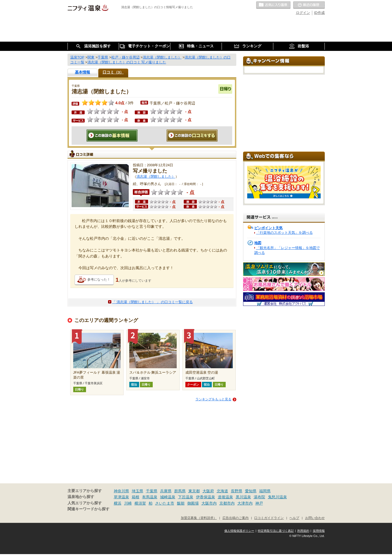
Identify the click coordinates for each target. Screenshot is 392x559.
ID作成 (319, 13)
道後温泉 (225, 497)
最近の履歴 (309, 5)
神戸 (259, 503)
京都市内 (227, 503)
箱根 (136, 497)
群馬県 (180, 491)
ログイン (303, 13)
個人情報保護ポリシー (239, 531)
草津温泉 (121, 497)
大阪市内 (209, 503)
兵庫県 (166, 491)
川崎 (128, 503)
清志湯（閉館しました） (156, 176)
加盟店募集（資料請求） (199, 518)
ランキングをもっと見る (213, 399)
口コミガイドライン (269, 518)
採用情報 (319, 531)
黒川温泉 (243, 497)
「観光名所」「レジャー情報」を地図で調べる (287, 250)
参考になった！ (99, 279)
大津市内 (245, 503)
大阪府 (208, 491)
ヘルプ (294, 518)
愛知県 (251, 491)
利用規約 (303, 531)
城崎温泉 (168, 497)
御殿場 (193, 503)
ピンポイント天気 (268, 228)
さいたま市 (165, 503)
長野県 (237, 491)
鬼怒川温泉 (277, 497)
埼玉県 (137, 491)
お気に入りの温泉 (273, 5)
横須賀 (140, 503)
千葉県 (152, 491)
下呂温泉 (186, 497)
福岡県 (265, 491)
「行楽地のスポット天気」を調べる (284, 233)
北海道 (222, 491)
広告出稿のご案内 (235, 518)
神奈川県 (121, 491)
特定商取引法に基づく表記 (276, 531)
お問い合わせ (315, 518)
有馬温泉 (150, 497)
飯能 (181, 503)
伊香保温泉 (206, 497)
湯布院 (259, 497)
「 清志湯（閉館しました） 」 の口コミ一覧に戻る (153, 302)
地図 (258, 243)
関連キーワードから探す (88, 509)
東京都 (194, 491)
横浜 (118, 503)
